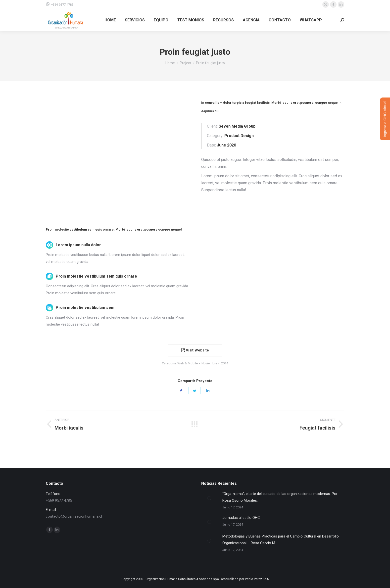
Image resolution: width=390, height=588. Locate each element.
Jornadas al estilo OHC (241, 518)
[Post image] (209, 498)
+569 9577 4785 (60, 4)
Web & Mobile (188, 363)
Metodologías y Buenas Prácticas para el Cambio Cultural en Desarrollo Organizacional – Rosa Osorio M (281, 540)
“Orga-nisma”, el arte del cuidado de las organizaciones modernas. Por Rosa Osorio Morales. (280, 497)
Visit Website (195, 350)
